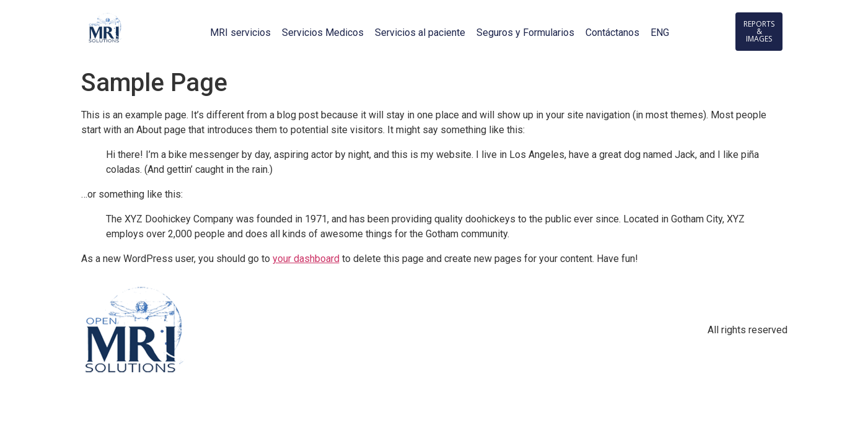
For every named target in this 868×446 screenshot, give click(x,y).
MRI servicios (240, 33)
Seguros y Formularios (525, 33)
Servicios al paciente (420, 33)
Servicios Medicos (323, 33)
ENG (660, 33)
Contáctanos (612, 33)
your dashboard (306, 259)
